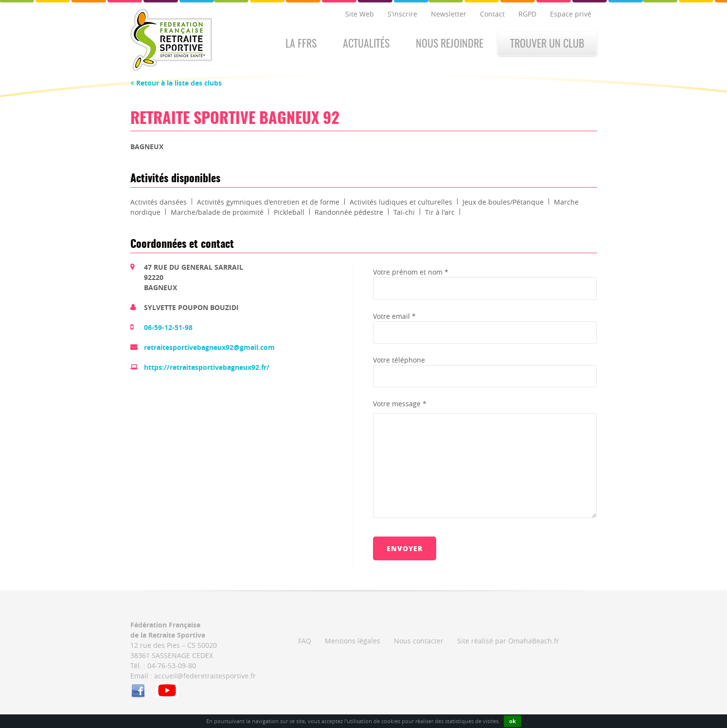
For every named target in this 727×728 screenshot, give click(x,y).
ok (513, 721)
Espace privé (571, 14)
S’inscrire (402, 14)
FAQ (305, 641)
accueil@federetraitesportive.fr (205, 676)
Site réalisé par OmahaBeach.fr (508, 641)
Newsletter (449, 14)
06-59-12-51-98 (168, 327)
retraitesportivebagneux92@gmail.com (209, 347)
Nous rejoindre (450, 44)
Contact (492, 14)
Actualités (366, 44)
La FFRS (301, 44)
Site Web (360, 14)
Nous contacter (419, 641)
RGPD (527, 14)
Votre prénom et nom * (411, 272)
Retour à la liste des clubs (176, 83)
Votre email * (394, 316)
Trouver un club (547, 44)
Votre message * (400, 404)
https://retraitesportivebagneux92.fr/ (207, 367)
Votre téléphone (399, 360)
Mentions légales (353, 641)
